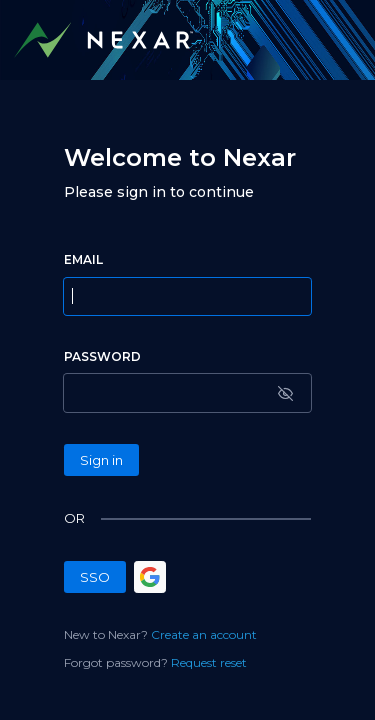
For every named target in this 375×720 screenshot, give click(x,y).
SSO (95, 577)
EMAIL (83, 259)
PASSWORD (102, 356)
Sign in (101, 460)
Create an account (204, 634)
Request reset (209, 662)
